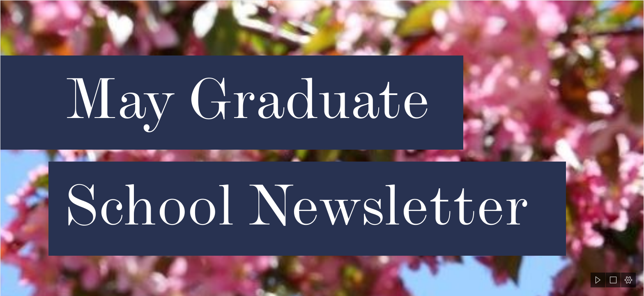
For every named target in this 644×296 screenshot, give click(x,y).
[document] (322, 148)
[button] (598, 280)
